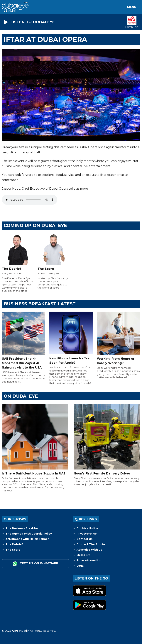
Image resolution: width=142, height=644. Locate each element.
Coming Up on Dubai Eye (35, 225)
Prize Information (89, 560)
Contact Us (84, 539)
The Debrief (14, 544)
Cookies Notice (87, 528)
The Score (13, 550)
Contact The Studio (91, 544)
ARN (15, 631)
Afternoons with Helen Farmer (27, 539)
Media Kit (83, 555)
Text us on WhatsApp (36, 564)
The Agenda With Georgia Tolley (29, 534)
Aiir (26, 631)
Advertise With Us (89, 550)
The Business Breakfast (23, 528)
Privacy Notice (87, 534)
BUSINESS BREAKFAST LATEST (40, 304)
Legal (80, 566)
